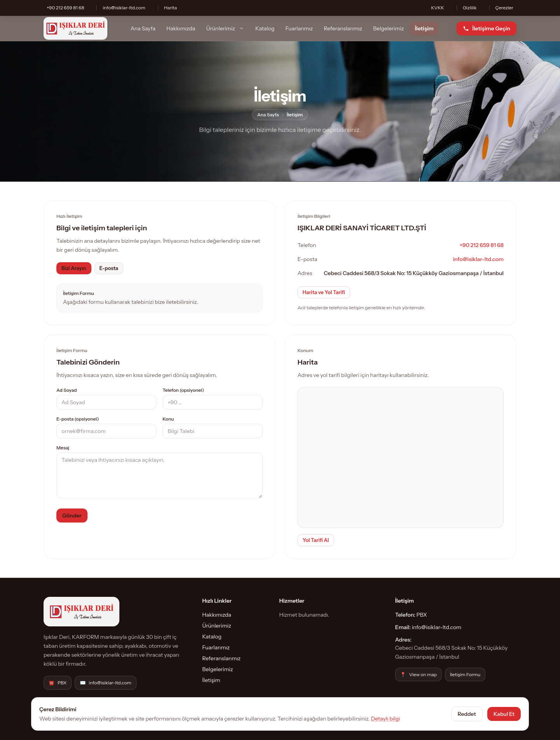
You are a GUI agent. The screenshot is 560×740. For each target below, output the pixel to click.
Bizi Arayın (74, 268)
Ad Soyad (67, 390)
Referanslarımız (343, 28)
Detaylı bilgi (386, 719)
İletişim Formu (465, 674)
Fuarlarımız (299, 28)
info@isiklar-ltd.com (124, 8)
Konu (168, 419)
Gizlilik (470, 8)
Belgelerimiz (389, 28)
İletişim (424, 28)
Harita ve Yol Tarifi (324, 292)
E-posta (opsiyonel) (78, 419)
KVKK (437, 8)
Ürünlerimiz (225, 28)
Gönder (72, 516)
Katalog (265, 28)
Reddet (467, 714)
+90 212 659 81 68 (65, 8)
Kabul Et (504, 714)
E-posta (109, 268)
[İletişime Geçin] (486, 28)
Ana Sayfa (143, 28)
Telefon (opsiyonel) (183, 390)
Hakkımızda (181, 28)
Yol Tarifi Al (316, 540)
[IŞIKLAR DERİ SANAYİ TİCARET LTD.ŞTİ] (75, 28)
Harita (171, 8)
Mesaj (63, 448)
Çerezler (504, 8)
